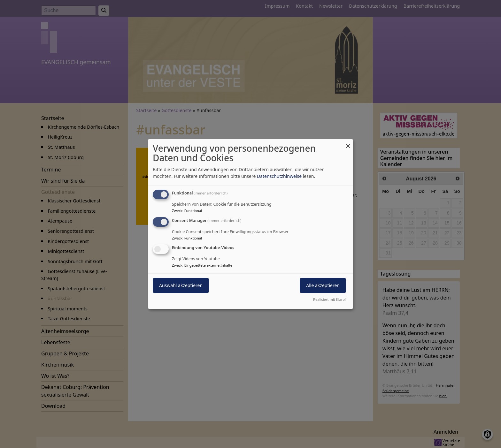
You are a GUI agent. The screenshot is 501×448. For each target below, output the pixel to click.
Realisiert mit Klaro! (329, 299)
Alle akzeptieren (323, 286)
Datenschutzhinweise (279, 176)
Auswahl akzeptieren (181, 286)
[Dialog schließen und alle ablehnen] (348, 143)
